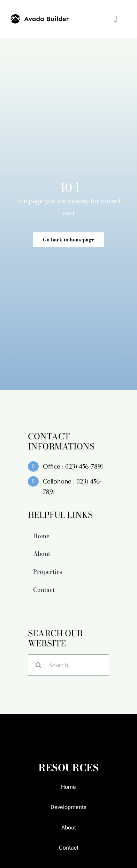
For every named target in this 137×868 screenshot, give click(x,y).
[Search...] (68, 671)
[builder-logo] (40, 17)
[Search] (39, 671)
